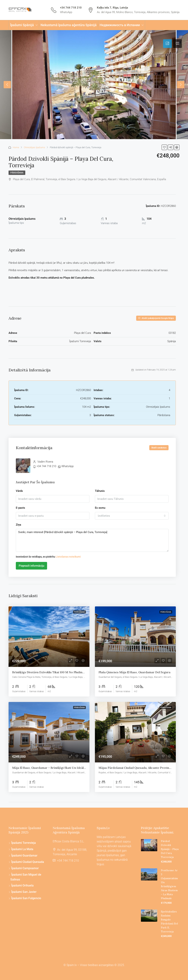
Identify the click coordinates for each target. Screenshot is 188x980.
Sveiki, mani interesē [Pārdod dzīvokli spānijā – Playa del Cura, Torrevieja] (92, 540)
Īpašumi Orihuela (22, 885)
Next (181, 85)
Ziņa (18, 525)
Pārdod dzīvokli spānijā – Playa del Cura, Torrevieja (170, 849)
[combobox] (132, 516)
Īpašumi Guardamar (24, 856)
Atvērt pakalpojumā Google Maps (156, 318)
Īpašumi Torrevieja (24, 843)
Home (16, 147)
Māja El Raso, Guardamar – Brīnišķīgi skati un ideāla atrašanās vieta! (60, 768)
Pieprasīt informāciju (31, 566)
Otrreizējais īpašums (34, 147)
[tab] (167, 44)
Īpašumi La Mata (22, 849)
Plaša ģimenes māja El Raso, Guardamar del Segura (134, 672)
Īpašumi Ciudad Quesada (28, 862)
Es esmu (100, 508)
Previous (7, 85)
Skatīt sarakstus (159, 448)
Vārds (19, 491)
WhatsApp (66, 12)
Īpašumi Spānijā (22, 25)
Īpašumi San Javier (24, 892)
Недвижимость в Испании (120, 25)
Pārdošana (17, 173)
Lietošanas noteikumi (68, 557)
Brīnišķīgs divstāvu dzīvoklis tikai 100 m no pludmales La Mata (56, 672)
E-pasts (20, 508)
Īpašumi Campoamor (25, 868)
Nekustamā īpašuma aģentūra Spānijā (69, 25)
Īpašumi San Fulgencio (26, 898)
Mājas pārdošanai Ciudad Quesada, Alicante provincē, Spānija (141, 768)
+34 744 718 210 (71, 8)
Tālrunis (100, 491)
